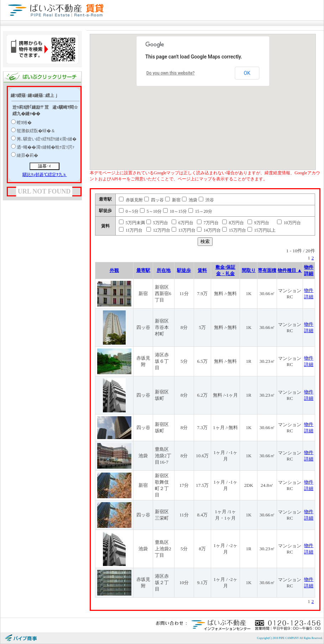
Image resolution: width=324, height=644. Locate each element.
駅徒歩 (184, 270)
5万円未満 (132, 223)
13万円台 (184, 230)
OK (247, 73)
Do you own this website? (171, 73)
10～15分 (175, 211)
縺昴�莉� (27, 155)
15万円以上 (262, 230)
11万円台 (131, 230)
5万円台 (157, 223)
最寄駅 (143, 270)
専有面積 (267, 270)
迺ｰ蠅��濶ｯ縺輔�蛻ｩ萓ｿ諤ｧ (46, 147)
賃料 (202, 270)
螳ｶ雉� (24, 123)
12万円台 (158, 230)
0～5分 (129, 211)
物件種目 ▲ (290, 270)
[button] (229, 101)
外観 (114, 270)
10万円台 (289, 223)
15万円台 (234, 230)
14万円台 (209, 230)
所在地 (164, 270)
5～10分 (151, 211)
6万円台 (182, 223)
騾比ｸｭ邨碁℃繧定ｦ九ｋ (45, 175)
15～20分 (200, 211)
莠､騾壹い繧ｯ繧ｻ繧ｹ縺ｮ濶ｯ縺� (47, 139)
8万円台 (233, 223)
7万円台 (208, 223)
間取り (249, 270)
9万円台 (258, 223)
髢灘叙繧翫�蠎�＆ (36, 131)
